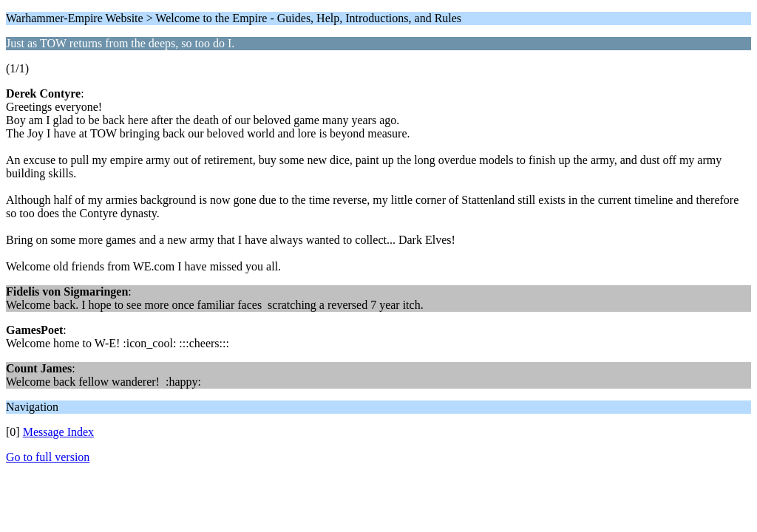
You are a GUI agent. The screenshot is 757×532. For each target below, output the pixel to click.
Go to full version (48, 457)
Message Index (58, 432)
